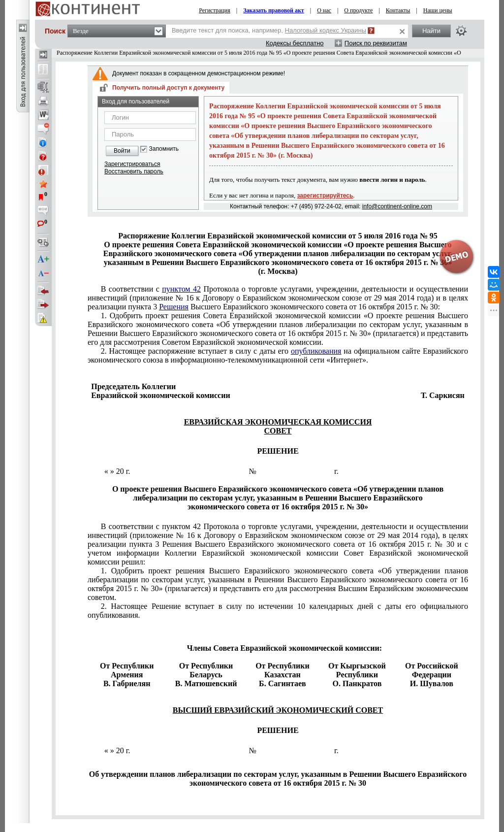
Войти (122, 151)
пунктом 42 (181, 289)
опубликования (316, 351)
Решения (174, 307)
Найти (431, 31)
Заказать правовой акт (274, 10)
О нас (324, 10)
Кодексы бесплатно (295, 43)
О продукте (358, 10)
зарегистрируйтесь (325, 196)
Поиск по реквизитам (376, 43)
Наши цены (438, 10)
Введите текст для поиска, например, (269, 30)
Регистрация (215, 10)
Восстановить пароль (134, 171)
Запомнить (164, 149)
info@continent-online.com (397, 206)
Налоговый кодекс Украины (326, 30)
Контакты (398, 10)
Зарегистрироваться (132, 164)
